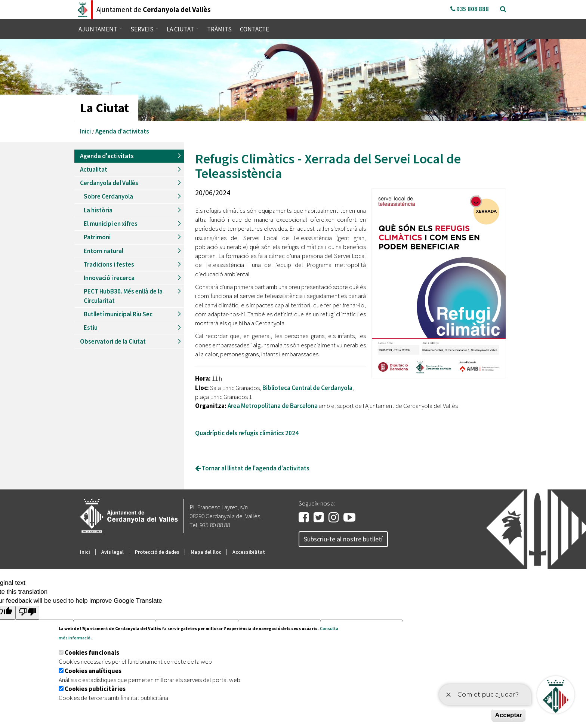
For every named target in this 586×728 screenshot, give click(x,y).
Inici (85, 131)
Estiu (91, 328)
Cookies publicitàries (95, 689)
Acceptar (508, 715)
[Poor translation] (27, 613)
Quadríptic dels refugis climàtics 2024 (247, 433)
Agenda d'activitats (122, 131)
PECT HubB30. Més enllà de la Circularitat (123, 296)
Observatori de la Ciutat (113, 341)
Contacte (255, 29)
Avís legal (112, 552)
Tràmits (219, 29)
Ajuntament (100, 29)
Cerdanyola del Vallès (109, 183)
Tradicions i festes (109, 264)
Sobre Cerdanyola (108, 196)
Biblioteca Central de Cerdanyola (307, 388)
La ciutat (183, 29)
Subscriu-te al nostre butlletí (343, 539)
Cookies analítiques (93, 671)
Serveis (144, 29)
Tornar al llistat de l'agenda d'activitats (252, 468)
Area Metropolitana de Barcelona (273, 406)
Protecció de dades (157, 552)
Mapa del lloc (206, 552)
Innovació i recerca (109, 278)
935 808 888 (470, 9)
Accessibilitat (249, 552)
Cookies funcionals (92, 652)
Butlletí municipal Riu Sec (118, 314)
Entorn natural (104, 251)
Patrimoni (97, 237)
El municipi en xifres (111, 224)
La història (98, 210)
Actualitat (94, 169)
